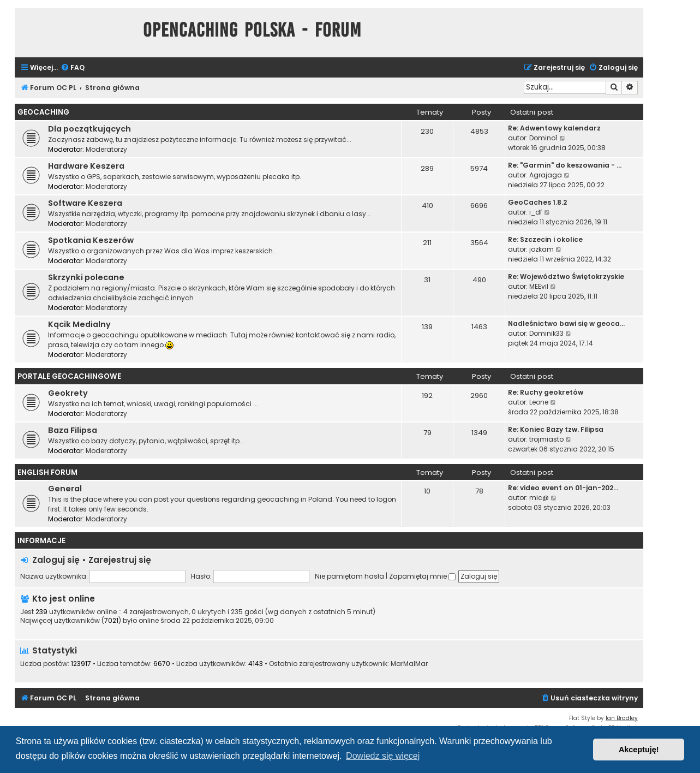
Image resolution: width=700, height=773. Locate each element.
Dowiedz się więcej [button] (383, 756)
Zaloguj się (56, 560)
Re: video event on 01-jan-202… (563, 488)
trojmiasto (546, 439)
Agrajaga (546, 175)
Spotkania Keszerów (91, 240)
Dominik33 (546, 333)
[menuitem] (73, 68)
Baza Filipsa (73, 430)
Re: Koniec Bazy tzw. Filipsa (556, 429)
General (65, 489)
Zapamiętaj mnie (422, 576)
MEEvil (539, 286)
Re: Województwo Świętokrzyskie (566, 277)
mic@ (539, 498)
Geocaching (43, 112)
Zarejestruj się (120, 560)
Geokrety (68, 393)
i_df (536, 212)
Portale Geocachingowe (69, 376)
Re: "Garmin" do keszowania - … (565, 165)
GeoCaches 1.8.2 (537, 202)
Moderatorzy (106, 149)
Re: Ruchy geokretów (546, 392)
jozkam (542, 249)
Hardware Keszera (86, 166)
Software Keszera (85, 203)
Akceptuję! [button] (639, 750)
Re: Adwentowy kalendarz (554, 128)
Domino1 (543, 138)
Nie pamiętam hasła (349, 576)
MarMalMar (409, 664)
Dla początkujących (89, 129)
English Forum (47, 472)
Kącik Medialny (79, 324)
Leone (539, 402)
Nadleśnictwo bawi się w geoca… (566, 323)
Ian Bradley (622, 718)
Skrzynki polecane (86, 277)
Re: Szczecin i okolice (545, 239)
